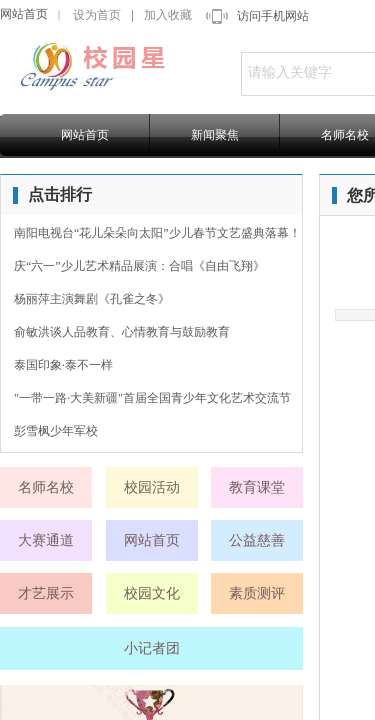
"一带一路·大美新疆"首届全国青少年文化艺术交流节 (152, 398)
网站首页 (24, 14)
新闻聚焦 (215, 135)
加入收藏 (168, 15)
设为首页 (97, 15)
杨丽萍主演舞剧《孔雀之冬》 (92, 299)
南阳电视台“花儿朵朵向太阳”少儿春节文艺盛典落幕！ (157, 233)
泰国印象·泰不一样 (63, 365)
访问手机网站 (273, 16)
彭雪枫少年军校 (56, 431)
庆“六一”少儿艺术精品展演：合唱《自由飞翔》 (139, 266)
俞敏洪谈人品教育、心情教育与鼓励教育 (122, 332)
